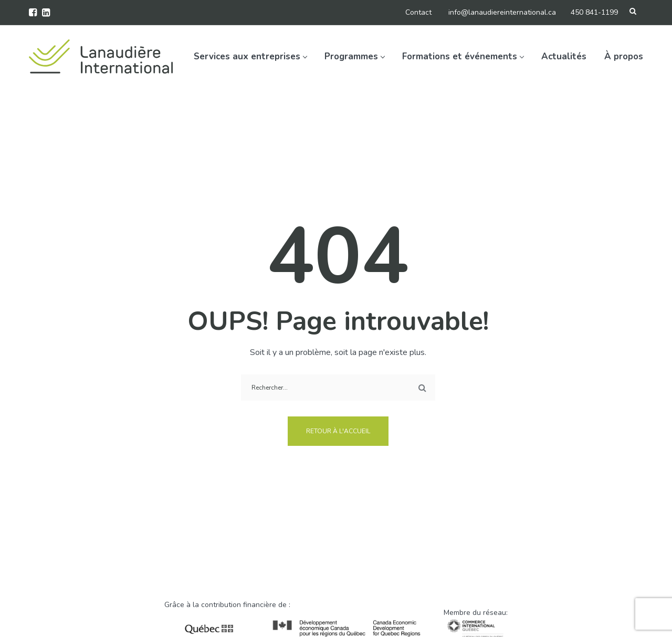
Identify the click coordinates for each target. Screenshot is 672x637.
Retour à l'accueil (338, 431)
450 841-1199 (594, 12)
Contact (418, 12)
